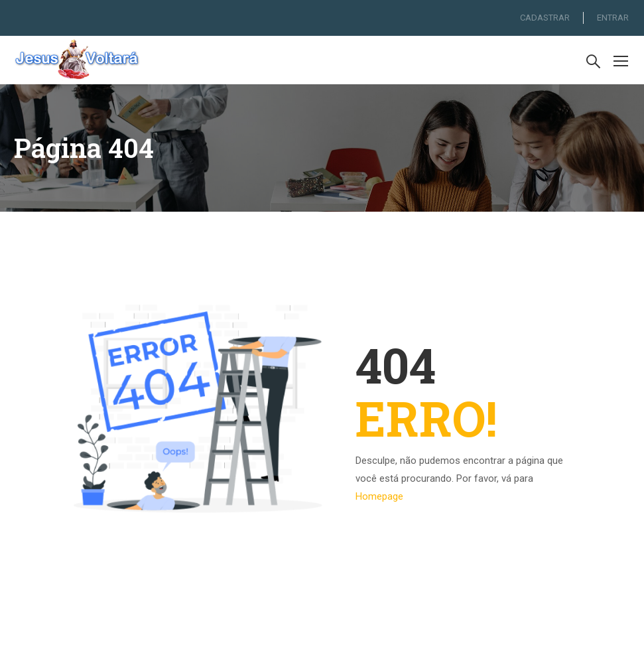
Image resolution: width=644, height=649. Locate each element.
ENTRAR (613, 18)
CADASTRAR (545, 18)
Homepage (379, 496)
